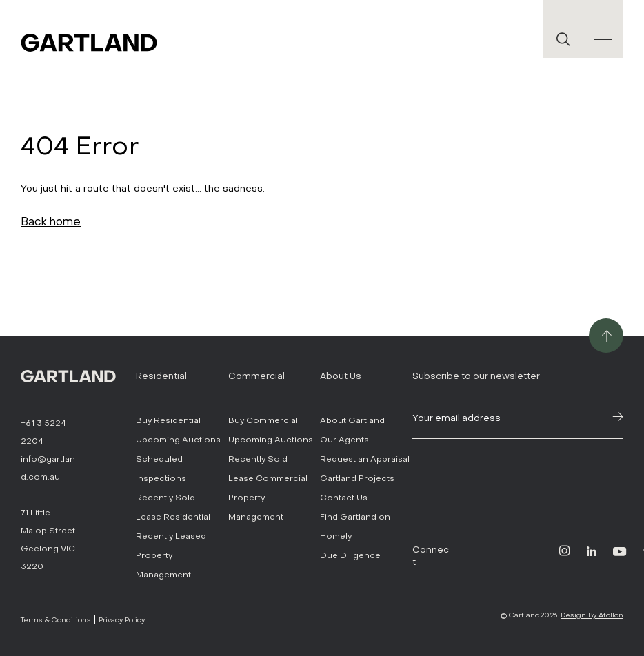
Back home (51, 222)
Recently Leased (171, 536)
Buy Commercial (263, 420)
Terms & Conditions (56, 620)
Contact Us (344, 498)
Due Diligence (350, 555)
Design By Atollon (592, 615)
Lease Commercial (268, 478)
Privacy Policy (122, 620)
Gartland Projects (357, 478)
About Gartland (352, 420)
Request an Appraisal (365, 459)
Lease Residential (173, 517)
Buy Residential (168, 420)
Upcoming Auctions (178, 440)
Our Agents (344, 440)
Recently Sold (165, 498)
